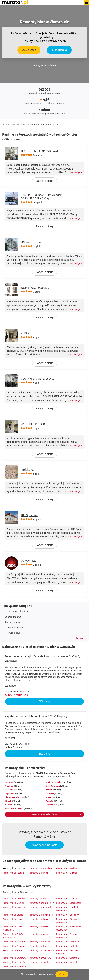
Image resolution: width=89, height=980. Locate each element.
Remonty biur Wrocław (41, 868)
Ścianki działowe (13, 617)
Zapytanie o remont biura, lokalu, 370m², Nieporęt (37, 716)
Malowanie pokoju (14, 628)
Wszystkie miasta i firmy (56, 815)
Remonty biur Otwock (40, 934)
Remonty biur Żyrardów (14, 967)
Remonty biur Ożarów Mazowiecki (67, 936)
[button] (80, 638)
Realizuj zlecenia (59, 50)
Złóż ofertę (44, 701)
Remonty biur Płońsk (40, 942)
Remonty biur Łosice (40, 919)
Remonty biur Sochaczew (42, 951)
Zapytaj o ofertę (44, 181)
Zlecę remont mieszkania (17, 612)
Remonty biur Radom (67, 899)
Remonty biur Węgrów (40, 958)
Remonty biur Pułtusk (67, 946)
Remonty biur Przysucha (41, 946)
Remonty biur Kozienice (41, 915)
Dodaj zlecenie (29, 50)
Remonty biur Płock (39, 899)
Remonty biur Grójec (13, 915)
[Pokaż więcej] (74, 172)
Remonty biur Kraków (67, 868)
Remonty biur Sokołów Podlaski (67, 952)
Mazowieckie (14, 125)
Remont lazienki (13, 622)
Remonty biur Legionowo (68, 915)
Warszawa (28, 125)
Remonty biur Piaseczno (15, 942)
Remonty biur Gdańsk (67, 873)
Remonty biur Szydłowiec (15, 958)
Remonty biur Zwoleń (40, 962)
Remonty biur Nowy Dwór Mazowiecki (69, 928)
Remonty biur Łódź (39, 873)
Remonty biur (9, 892)
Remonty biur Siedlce (13, 903)
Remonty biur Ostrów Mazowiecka (13, 936)
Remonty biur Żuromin (67, 962)
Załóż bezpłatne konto (44, 845)
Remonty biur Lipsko (13, 919)
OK (62, 974)
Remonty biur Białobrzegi (42, 903)
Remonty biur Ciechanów (68, 903)
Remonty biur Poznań (13, 873)
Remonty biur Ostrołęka (15, 899)
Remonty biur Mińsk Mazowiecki (13, 928)
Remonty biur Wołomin (67, 958)
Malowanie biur (12, 633)
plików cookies (46, 974)
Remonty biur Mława (40, 927)
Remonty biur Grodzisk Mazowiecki (67, 909)
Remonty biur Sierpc (13, 951)
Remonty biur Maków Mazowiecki (67, 921)
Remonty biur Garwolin (14, 907)
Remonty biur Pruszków (68, 942)
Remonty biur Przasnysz (15, 946)
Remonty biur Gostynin (41, 907)
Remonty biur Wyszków (14, 962)
